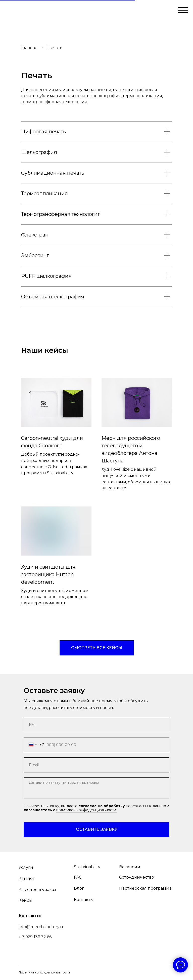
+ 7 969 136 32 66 (35, 937)
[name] (96, 725)
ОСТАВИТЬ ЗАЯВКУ (97, 829)
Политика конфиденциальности (44, 972)
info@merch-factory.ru (42, 927)
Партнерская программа (145, 888)
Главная (29, 48)
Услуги (26, 867)
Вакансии (130, 867)
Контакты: (30, 916)
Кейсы (26, 900)
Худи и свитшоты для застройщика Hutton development (48, 574)
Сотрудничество (137, 877)
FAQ (78, 877)
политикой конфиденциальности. (87, 810)
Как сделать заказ (37, 890)
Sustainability (87, 867)
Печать (55, 48)
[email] (96, 765)
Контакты (84, 900)
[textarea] (96, 788)
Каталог (27, 878)
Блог (79, 888)
